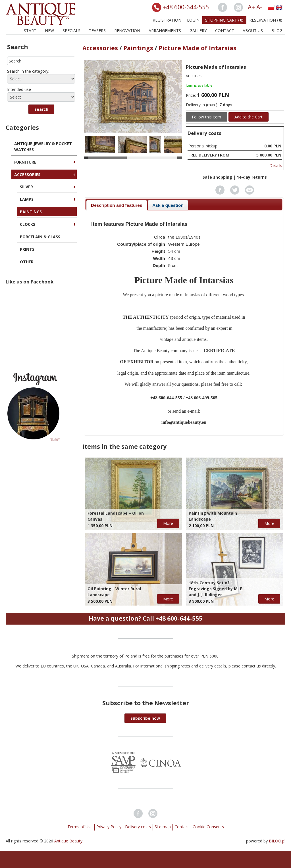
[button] (41, 109)
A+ (251, 7)
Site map (163, 827)
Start (30, 31)
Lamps (27, 199)
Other (27, 262)
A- (259, 7)
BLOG (277, 31)
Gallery (198, 31)
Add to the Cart (249, 117)
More (168, 523)
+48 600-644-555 (186, 7)
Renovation (127, 31)
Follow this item (206, 117)
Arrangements (165, 31)
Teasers (97, 31)
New (49, 31)
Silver (26, 187)
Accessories (27, 175)
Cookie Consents (208, 827)
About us (253, 31)
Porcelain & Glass (40, 237)
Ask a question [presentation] (168, 205)
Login (193, 20)
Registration (167, 20)
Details (276, 165)
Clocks (28, 224)
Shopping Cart (224, 20)
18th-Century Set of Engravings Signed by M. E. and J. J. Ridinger (216, 589)
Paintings (31, 212)
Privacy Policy (109, 827)
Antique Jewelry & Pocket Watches (43, 147)
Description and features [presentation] (117, 205)
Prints (27, 249)
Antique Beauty (68, 841)
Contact (225, 31)
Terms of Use (80, 827)
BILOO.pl (277, 841)
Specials (71, 31)
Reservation (266, 20)
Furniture (25, 162)
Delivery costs (138, 827)
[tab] (117, 205)
